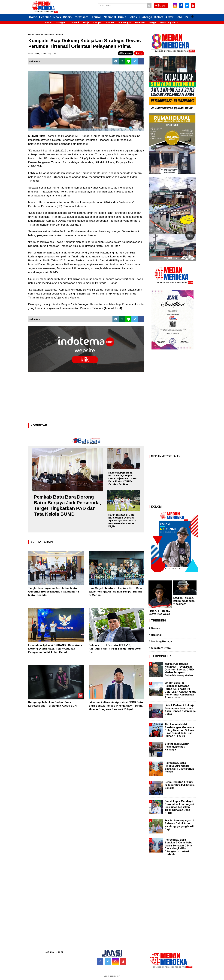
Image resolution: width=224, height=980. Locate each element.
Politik (133, 17)
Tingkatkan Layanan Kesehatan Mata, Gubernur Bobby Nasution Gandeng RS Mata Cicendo (54, 592)
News (57, 17)
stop (139, 53)
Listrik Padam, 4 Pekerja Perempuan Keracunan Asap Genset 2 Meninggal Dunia (180, 710)
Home (33, 17)
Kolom (159, 17)
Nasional (110, 17)
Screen (161, 6)
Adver (169, 17)
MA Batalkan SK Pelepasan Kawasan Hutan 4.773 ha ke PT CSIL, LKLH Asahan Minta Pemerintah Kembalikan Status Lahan (180, 690)
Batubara (140, 22)
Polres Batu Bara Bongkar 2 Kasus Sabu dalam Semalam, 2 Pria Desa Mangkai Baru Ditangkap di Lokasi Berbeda (179, 847)
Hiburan (96, 17)
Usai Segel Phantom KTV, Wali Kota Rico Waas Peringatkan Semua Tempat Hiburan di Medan (116, 592)
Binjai (86, 22)
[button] (193, 15)
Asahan (110, 22)
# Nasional (155, 635)
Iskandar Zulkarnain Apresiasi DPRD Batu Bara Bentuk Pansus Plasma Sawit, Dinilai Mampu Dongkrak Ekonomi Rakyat (116, 706)
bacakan (126, 53)
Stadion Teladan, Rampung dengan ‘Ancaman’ (184, 601)
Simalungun (125, 22)
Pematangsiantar (170, 22)
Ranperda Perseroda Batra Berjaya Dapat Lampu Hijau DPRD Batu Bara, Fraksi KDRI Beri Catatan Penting (122, 478)
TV (186, 17)
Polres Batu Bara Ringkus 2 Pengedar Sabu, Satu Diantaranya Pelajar (179, 767)
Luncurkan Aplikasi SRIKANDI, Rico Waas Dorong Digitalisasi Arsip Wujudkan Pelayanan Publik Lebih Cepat (55, 649)
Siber (60, 952)
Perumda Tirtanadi (54, 35)
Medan (48, 22)
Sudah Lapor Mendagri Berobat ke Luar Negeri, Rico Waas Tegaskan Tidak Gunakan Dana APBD (179, 807)
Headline (45, 17)
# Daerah (154, 628)
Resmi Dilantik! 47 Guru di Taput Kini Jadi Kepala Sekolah (180, 785)
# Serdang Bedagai (161, 642)
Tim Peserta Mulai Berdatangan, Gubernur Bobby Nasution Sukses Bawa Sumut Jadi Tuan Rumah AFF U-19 (179, 730)
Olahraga (146, 17)
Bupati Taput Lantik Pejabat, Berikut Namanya (177, 747)
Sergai (153, 22)
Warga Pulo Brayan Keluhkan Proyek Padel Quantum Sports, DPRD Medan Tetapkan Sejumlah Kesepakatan (179, 669)
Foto (179, 17)
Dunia (122, 17)
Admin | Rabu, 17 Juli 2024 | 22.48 (42, 54)
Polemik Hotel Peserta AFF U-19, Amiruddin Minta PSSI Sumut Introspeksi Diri (115, 649)
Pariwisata (81, 17)
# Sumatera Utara (160, 648)
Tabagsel (61, 22)
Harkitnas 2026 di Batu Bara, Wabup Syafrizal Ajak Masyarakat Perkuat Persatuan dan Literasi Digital (123, 520)
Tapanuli (75, 22)
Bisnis (67, 17)
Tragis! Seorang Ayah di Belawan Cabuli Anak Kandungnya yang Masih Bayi (180, 825)
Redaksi (49, 952)
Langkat (98, 22)
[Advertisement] (86, 399)
